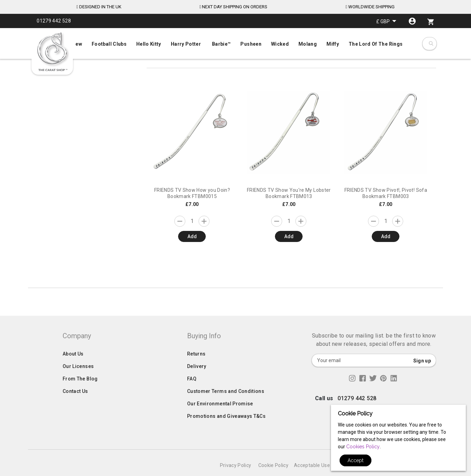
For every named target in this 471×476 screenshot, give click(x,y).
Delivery (197, 380)
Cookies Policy (363, 447)
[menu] (236, 42)
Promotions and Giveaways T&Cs (226, 430)
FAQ (192, 393)
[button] (386, 21)
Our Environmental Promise (220, 417)
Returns (196, 368)
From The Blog (80, 393)
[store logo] (52, 52)
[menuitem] (236, 43)
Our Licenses (78, 380)
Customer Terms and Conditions (226, 405)
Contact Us (75, 405)
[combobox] (431, 44)
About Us (73, 368)
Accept (355, 460)
